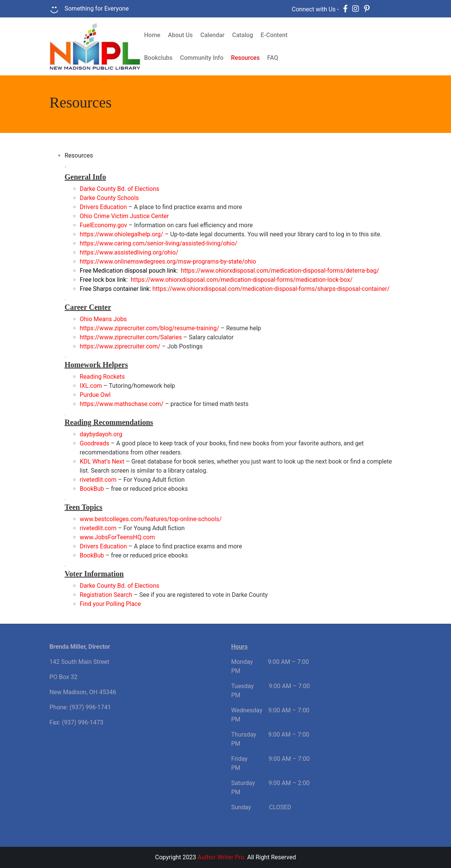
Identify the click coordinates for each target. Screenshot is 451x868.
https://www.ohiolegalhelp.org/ (122, 234)
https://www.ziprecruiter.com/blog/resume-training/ (150, 328)
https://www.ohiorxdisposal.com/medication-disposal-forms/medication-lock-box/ (242, 280)
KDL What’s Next (102, 461)
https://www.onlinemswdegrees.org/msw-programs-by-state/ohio (168, 261)
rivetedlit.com (98, 480)
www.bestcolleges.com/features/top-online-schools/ (151, 519)
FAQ (273, 58)
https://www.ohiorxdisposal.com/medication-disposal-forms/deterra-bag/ (280, 271)
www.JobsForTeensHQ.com (118, 537)
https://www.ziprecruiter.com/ (120, 346)
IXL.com (91, 386)
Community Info (202, 58)
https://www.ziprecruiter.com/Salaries (131, 337)
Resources (245, 58)
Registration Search (106, 595)
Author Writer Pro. (222, 857)
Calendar (212, 35)
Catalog (243, 35)
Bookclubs (158, 58)
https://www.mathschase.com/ (122, 404)
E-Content (274, 35)
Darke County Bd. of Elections (120, 586)
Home (152, 35)
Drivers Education (104, 546)
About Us (180, 35)
